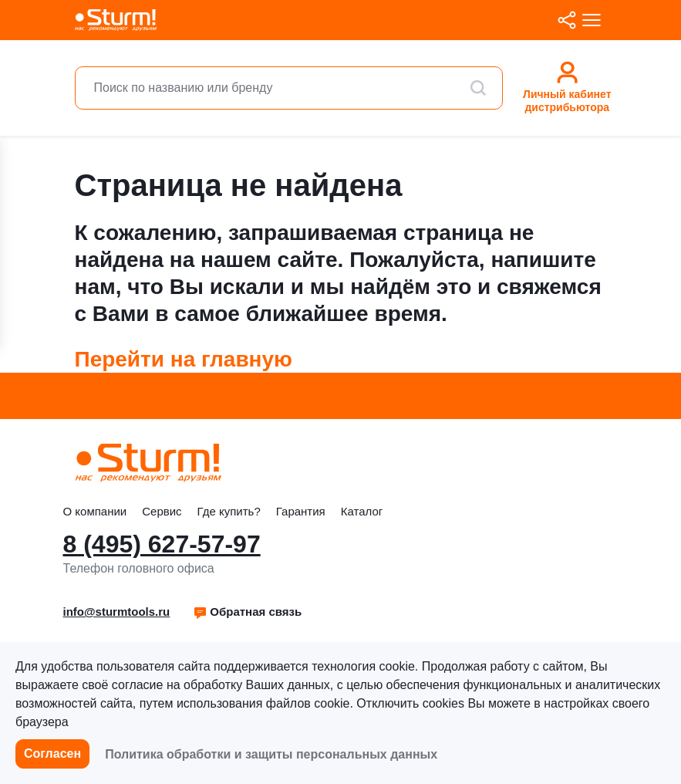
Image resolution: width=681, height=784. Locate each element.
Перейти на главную (184, 359)
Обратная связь (247, 612)
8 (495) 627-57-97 (162, 544)
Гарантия (301, 511)
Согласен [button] (52, 754)
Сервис (162, 511)
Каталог (362, 511)
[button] (247, 612)
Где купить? (229, 511)
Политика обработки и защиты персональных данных (271, 754)
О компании (95, 511)
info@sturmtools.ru (117, 612)
